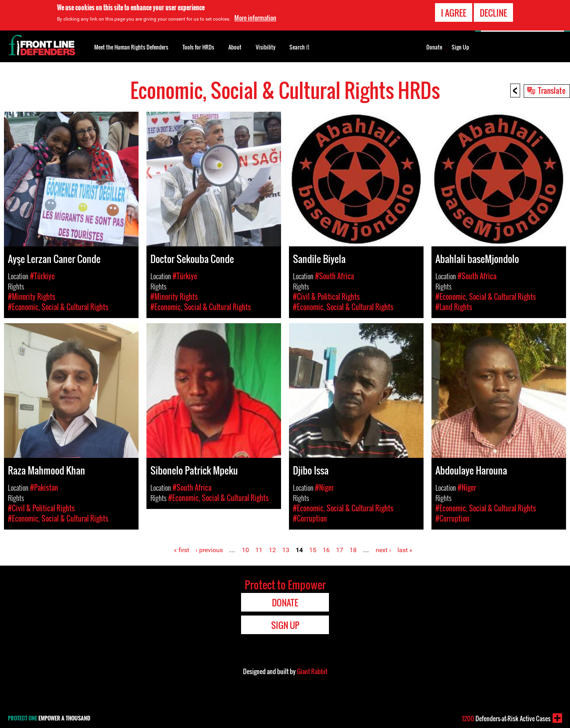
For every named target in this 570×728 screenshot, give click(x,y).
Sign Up (460, 47)
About (235, 47)
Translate (552, 90)
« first (181, 550)
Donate (434, 47)
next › (383, 550)
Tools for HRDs (198, 47)
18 (353, 550)
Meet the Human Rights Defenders (131, 47)
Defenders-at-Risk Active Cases (506, 718)
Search (299, 46)
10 (245, 550)
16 (326, 550)
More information (255, 17)
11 (259, 550)
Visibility (266, 47)
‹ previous (209, 550)
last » (405, 550)
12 (272, 550)
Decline (493, 12)
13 (286, 550)
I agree (454, 12)
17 (340, 550)
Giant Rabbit (312, 671)
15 (313, 550)
